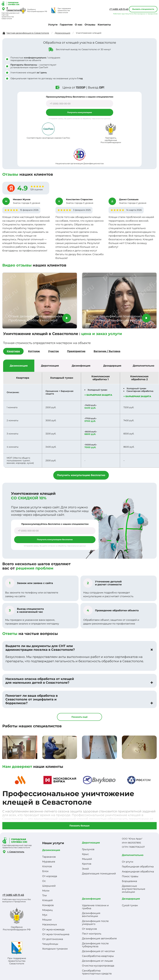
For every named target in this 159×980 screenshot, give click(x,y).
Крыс (85, 854)
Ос (44, 881)
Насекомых (50, 924)
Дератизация (91, 843)
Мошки (47, 920)
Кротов (87, 864)
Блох (45, 871)
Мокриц (47, 910)
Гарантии (66, 25)
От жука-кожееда (53, 929)
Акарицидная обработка (138, 872)
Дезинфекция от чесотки (98, 951)
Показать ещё (79, 717)
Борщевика (129, 881)
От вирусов (89, 929)
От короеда (50, 876)
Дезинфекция (91, 899)
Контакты (104, 25)
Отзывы (90, 25)
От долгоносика (53, 939)
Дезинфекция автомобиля (99, 938)
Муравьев (49, 862)
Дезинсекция (51, 850)
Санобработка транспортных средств (97, 972)
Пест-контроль (92, 934)
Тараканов (49, 857)
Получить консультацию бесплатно (81, 475)
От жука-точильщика (56, 934)
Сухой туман (130, 905)
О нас (79, 25)
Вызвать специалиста (143, 9)
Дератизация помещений (99, 874)
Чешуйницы (50, 944)
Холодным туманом (55, 949)
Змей (85, 869)
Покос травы (130, 876)
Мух (45, 915)
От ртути (128, 862)
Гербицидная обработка (138, 867)
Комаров (48, 905)
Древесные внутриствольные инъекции (134, 889)
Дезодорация (131, 899)
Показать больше (79, 826)
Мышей (87, 859)
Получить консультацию (80, 112)
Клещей (47, 900)
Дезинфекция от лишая (97, 961)
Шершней (49, 886)
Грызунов (88, 849)
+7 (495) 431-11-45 (119, 9)
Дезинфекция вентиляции (91, 915)
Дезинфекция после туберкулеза (95, 945)
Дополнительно (133, 855)
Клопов (47, 866)
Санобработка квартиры (98, 956)
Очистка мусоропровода (98, 966)
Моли (46, 891)
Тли (44, 895)
